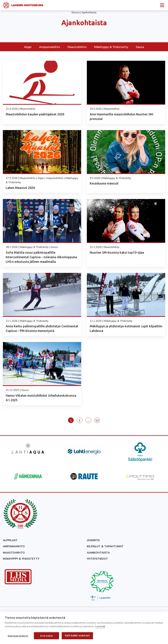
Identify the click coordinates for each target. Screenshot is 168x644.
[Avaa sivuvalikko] (162, 5)
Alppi (28, 47)
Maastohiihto (77, 47)
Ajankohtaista (98, 553)
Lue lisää (100, 626)
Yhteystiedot (97, 559)
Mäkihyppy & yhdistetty (21, 559)
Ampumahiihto (50, 47)
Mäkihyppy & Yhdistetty (111, 47)
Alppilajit (10, 540)
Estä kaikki (46, 636)
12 (97, 420)
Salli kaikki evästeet (77, 636)
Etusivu (76, 13)
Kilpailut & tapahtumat (105, 546)
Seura (140, 47)
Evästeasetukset (18, 636)
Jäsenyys (93, 540)
